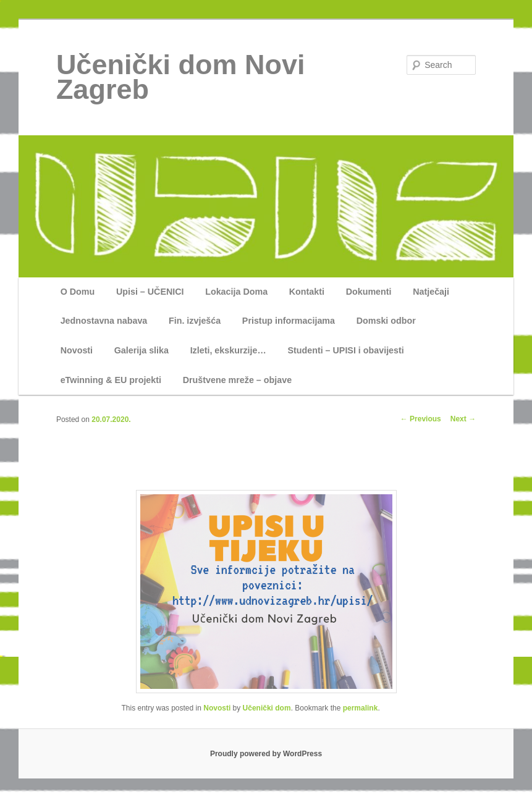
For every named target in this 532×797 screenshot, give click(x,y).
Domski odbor (386, 321)
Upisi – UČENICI (150, 292)
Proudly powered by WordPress (266, 754)
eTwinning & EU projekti (111, 380)
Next (463, 419)
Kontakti (307, 292)
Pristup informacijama (289, 321)
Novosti (77, 350)
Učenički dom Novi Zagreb (181, 77)
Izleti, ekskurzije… (228, 350)
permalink (361, 708)
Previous (421, 419)
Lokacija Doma (236, 292)
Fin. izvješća (195, 321)
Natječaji (431, 292)
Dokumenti (369, 292)
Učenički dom (267, 708)
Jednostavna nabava (104, 321)
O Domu (78, 292)
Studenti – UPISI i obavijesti (345, 350)
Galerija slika (141, 350)
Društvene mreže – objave (237, 380)
